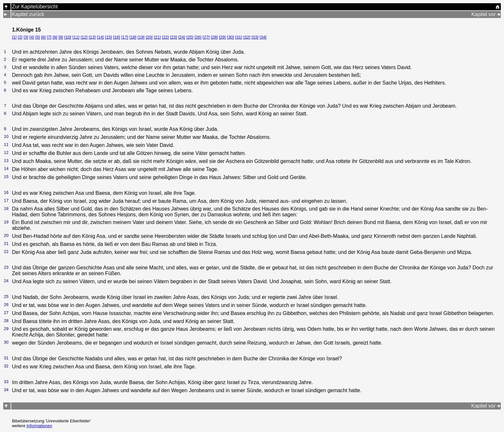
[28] (214, 37)
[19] (141, 37)
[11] (76, 37)
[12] (84, 37)
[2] (20, 37)
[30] (230, 37)
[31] (239, 37)
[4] (32, 37)
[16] (117, 37)
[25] (190, 37)
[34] (263, 37)
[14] (100, 37)
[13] (92, 37)
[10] (68, 37)
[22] (166, 37)
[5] (38, 37)
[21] (157, 37)
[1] (14, 37)
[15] (109, 37)
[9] (61, 37)
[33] (255, 37)
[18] (133, 37)
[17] (125, 37)
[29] (222, 37)
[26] (198, 37)
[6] (43, 37)
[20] (149, 37)
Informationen (40, 426)
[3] (26, 37)
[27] (206, 37)
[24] (182, 37)
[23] (174, 37)
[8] (55, 37)
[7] (49, 37)
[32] (247, 37)
